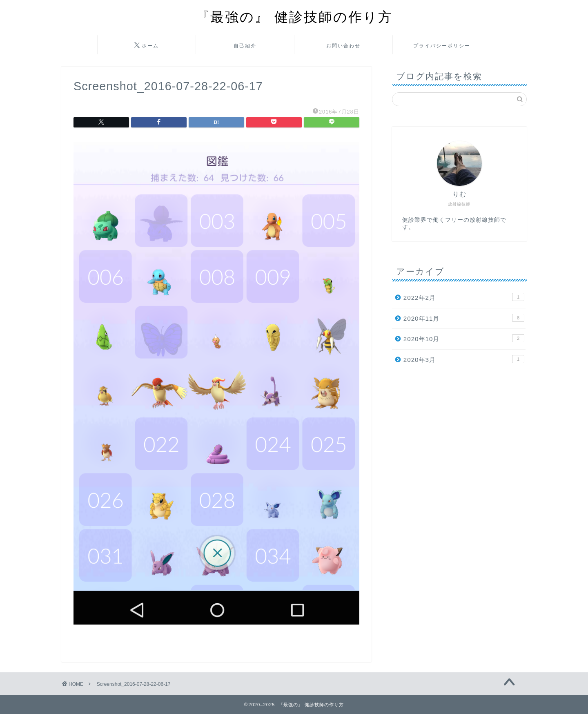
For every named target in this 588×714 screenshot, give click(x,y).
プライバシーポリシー (442, 46)
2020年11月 (464, 318)
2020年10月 (464, 338)
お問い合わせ (343, 46)
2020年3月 (464, 359)
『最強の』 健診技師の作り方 (294, 17)
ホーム (147, 46)
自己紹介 (245, 46)
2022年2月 (464, 297)
